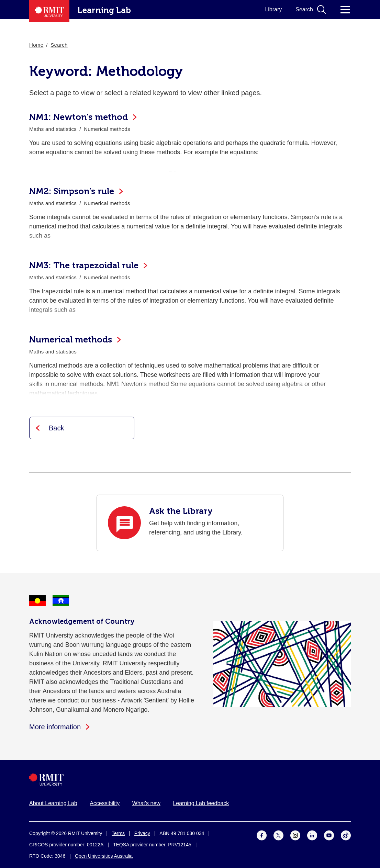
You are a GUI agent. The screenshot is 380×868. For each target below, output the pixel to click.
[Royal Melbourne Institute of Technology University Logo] (190, 780)
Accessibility (105, 803)
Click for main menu (345, 10)
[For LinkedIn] (312, 835)
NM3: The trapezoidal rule (84, 265)
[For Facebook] (262, 835)
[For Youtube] (329, 835)
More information (55, 727)
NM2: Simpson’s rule (72, 191)
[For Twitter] (278, 835)
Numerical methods (71, 340)
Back (56, 428)
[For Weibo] (346, 835)
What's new (146, 803)
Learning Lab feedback (201, 803)
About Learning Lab (53, 803)
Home (36, 45)
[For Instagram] (295, 835)
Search (59, 45)
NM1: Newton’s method (79, 117)
